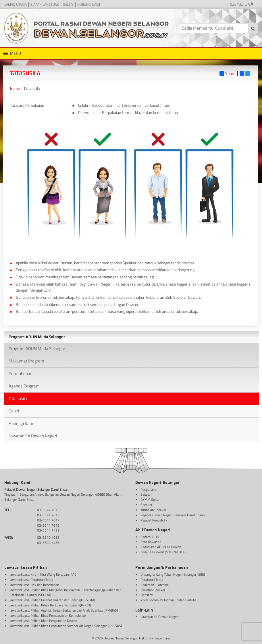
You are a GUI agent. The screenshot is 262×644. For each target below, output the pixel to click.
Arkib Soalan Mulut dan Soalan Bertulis (168, 600)
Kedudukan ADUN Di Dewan (161, 547)
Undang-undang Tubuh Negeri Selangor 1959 (173, 575)
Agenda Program (24, 386)
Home (15, 88)
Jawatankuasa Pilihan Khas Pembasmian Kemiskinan (48, 616)
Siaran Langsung (45, 5)
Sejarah (146, 495)
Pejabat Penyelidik (154, 520)
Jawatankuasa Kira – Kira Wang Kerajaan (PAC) (43, 575)
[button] (16, 53)
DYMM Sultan (150, 500)
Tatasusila (18, 398)
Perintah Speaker (153, 590)
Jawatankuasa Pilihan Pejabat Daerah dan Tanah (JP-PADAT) (52, 600)
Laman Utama (16, 5)
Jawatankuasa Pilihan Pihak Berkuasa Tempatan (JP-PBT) (50, 605)
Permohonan (21, 374)
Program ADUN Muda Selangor (37, 349)
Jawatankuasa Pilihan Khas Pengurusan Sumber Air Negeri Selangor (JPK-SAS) (66, 626)
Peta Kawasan (151, 542)
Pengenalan (149, 490)
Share (227, 73)
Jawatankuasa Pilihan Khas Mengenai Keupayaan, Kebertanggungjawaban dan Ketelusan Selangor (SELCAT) (65, 593)
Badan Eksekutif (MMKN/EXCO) (163, 552)
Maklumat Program (26, 361)
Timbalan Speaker (153, 510)
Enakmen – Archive (155, 585)
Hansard (147, 595)
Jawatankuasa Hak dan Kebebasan (34, 585)
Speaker (146, 505)
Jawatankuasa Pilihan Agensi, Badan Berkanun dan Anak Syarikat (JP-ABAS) (64, 611)
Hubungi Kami (89, 5)
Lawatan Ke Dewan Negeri (33, 436)
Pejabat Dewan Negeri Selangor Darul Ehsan (173, 515)
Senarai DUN (150, 537)
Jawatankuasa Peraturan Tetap (31, 580)
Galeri (68, 5)
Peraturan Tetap (152, 580)
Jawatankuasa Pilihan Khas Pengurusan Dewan (43, 621)
